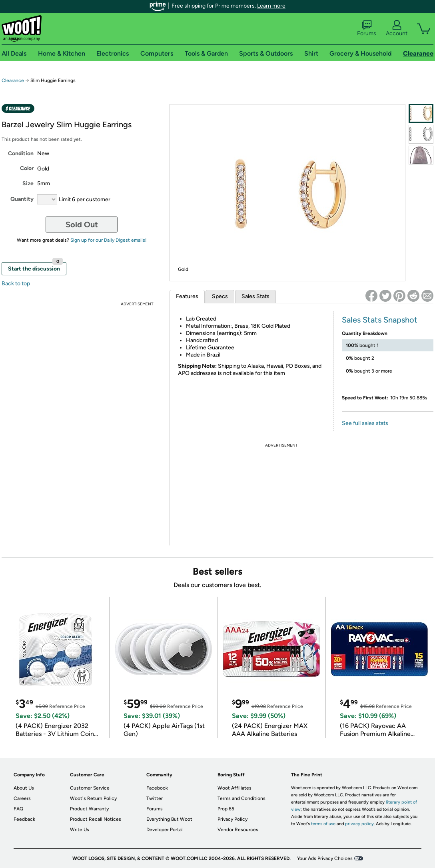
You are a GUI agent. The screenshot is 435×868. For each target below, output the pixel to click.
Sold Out (82, 225)
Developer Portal (165, 830)
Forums (367, 28)
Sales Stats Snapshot (380, 320)
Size (28, 183)
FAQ (18, 809)
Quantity (22, 199)
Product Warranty (89, 809)
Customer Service (90, 788)
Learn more (271, 6)
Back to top (16, 284)
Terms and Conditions (241, 798)
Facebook (157, 788)
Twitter (155, 798)
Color (27, 168)
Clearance (13, 80)
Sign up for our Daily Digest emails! (109, 240)
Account (397, 28)
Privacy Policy (232, 819)
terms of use (323, 824)
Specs (220, 296)
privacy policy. (360, 824)
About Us (24, 788)
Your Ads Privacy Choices (325, 858)
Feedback (24, 819)
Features (187, 296)
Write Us (80, 830)
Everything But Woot (169, 819)
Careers (22, 798)
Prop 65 (226, 809)
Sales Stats (255, 296)
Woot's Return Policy (93, 798)
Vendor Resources (238, 830)
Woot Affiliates (234, 788)
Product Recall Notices (96, 819)
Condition (21, 153)
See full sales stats (365, 423)
